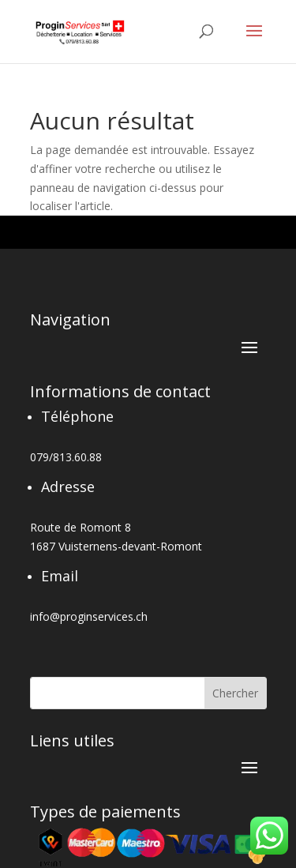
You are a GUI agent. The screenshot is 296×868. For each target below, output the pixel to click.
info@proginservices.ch (89, 616)
